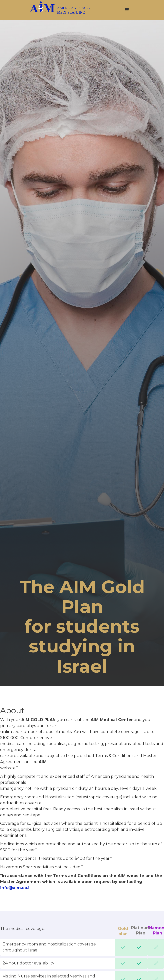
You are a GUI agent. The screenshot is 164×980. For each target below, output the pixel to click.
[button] (127, 10)
